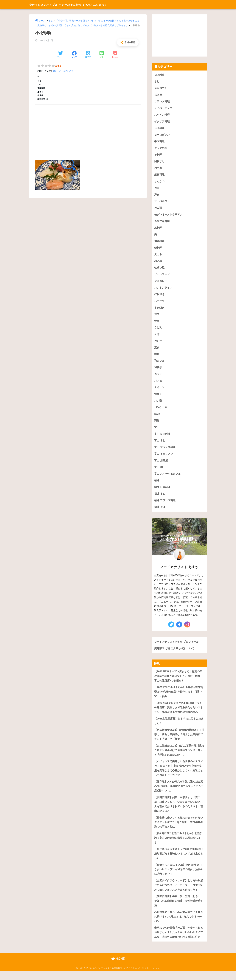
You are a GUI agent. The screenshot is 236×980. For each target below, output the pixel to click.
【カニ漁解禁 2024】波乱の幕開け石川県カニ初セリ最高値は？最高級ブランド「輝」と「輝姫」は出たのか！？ (179, 756)
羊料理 (158, 156)
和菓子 (158, 371)
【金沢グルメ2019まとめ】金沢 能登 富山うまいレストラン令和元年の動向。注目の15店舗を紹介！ (179, 877)
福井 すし (160, 498)
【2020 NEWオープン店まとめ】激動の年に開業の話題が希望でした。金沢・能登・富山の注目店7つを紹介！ (179, 681)
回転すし (159, 162)
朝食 (157, 357)
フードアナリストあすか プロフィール (176, 647)
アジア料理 (161, 149)
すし (51, 21)
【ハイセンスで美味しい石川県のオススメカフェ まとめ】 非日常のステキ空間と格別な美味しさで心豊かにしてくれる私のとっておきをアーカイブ (179, 774)
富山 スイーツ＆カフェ (167, 478)
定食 (157, 350)
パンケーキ (161, 411)
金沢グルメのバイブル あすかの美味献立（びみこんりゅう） (80, 5)
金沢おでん (161, 88)
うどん (158, 330)
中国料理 (159, 142)
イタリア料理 (162, 122)
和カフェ (159, 364)
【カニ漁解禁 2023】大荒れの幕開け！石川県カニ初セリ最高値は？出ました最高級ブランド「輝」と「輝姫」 (179, 740)
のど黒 (158, 263)
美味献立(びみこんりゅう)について (174, 653)
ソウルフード (162, 277)
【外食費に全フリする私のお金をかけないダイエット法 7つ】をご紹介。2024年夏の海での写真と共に (179, 829)
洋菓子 (158, 398)
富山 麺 (158, 472)
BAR (157, 418)
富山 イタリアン (164, 458)
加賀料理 (159, 243)
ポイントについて (63, 71)
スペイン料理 (162, 115)
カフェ (158, 377)
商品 (157, 424)
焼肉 (157, 317)
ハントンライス (163, 290)
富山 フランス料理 (165, 451)
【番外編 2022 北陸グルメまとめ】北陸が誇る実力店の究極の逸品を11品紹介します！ (178, 845)
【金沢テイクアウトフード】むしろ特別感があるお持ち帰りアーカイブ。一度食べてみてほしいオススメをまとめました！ (179, 893)
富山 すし (160, 445)
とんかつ (159, 182)
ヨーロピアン (162, 135)
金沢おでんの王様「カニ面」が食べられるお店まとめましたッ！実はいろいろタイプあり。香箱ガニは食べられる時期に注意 (179, 941)
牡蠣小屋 (159, 270)
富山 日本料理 (162, 438)
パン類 (158, 404)
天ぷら (158, 256)
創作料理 (159, 176)
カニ (157, 189)
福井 (157, 485)
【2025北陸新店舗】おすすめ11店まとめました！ (179, 727)
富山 (157, 431)
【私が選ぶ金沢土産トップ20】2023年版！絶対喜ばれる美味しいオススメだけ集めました (179, 861)
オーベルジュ (162, 203)
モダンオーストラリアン (168, 216)
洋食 (157, 196)
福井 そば (160, 512)
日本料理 (159, 75)
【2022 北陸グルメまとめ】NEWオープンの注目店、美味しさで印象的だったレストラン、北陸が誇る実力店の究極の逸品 (179, 713)
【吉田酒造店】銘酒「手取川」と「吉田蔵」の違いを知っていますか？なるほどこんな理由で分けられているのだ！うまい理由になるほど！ (179, 811)
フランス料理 (162, 102)
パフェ (158, 384)
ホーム (42, 21)
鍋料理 (158, 250)
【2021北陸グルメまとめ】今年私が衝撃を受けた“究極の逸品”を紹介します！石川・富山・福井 (179, 697)
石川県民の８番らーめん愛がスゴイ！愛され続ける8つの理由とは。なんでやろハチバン (179, 925)
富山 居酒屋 (161, 465)
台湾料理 (159, 129)
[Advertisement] (88, 129)
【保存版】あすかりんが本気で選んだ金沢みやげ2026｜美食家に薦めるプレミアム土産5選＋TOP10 (179, 793)
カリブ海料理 (162, 223)
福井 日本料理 (162, 492)
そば (157, 337)
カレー (158, 344)
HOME (118, 967)
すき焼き (159, 310)
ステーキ (159, 303)
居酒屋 (158, 95)
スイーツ (159, 391)
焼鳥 (157, 324)
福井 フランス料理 (165, 505)
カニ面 (158, 209)
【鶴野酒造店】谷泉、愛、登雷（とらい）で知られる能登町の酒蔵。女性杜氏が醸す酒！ (179, 909)
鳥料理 (158, 229)
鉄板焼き (159, 297)
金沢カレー (161, 283)
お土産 (158, 169)
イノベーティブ (163, 109)
